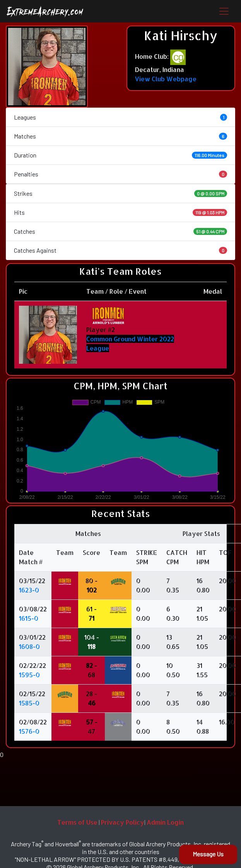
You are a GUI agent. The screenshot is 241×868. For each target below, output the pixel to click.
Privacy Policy (123, 822)
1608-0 (29, 646)
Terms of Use (77, 822)
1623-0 (29, 590)
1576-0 (29, 731)
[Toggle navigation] (224, 11)
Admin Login (165, 822)
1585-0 (29, 703)
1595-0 (29, 675)
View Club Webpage (166, 79)
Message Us (208, 854)
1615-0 (29, 618)
